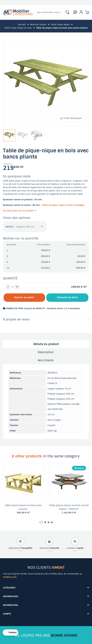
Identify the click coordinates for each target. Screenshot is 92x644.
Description (46, 352)
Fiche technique (71, 118)
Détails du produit (46, 344)
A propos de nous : (17, 319)
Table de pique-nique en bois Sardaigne (63, 205)
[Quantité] (13, 287)
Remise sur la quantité (21, 238)
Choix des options (17, 218)
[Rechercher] (52, 12)
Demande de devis (67, 297)
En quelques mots (17, 176)
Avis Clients (46, 360)
